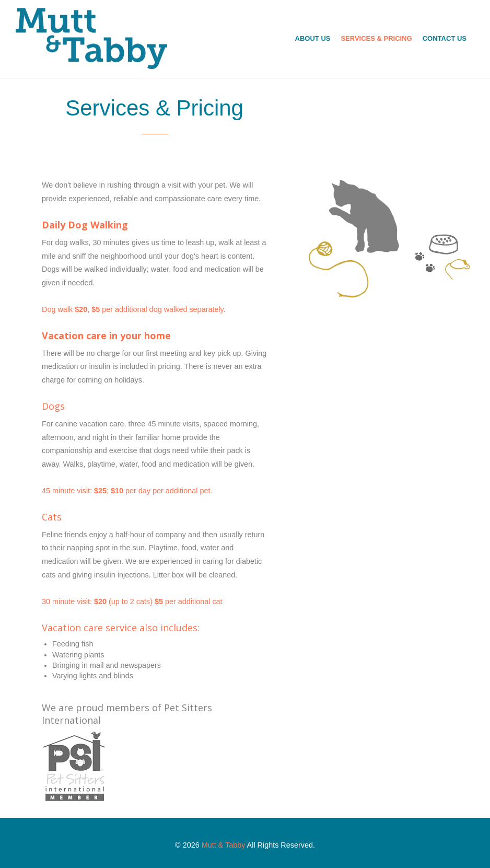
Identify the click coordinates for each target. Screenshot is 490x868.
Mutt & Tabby (224, 845)
